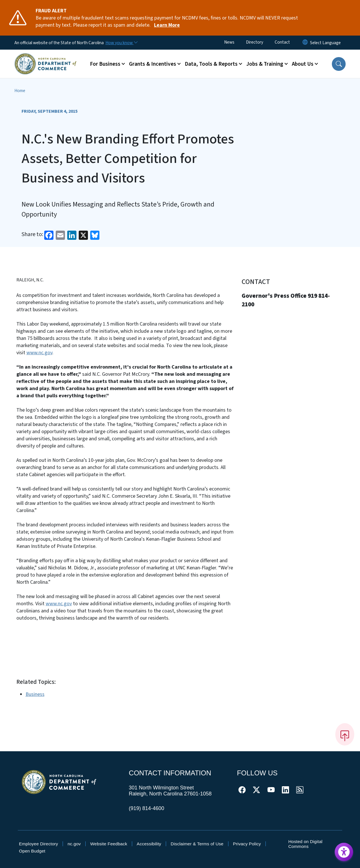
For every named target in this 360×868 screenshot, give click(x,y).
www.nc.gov (39, 353)
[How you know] (121, 43)
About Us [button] (303, 64)
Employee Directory (38, 844)
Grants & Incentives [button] (153, 64)
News (229, 42)
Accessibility (149, 844)
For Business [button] (105, 64)
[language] (325, 43)
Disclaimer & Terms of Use (197, 844)
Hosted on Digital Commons (305, 844)
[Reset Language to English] (305, 43)
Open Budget (32, 851)
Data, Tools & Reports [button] (211, 64)
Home (20, 91)
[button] (339, 64)
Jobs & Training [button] (265, 64)
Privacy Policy (247, 844)
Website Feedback (109, 844)
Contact (282, 42)
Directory (255, 42)
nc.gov (74, 844)
